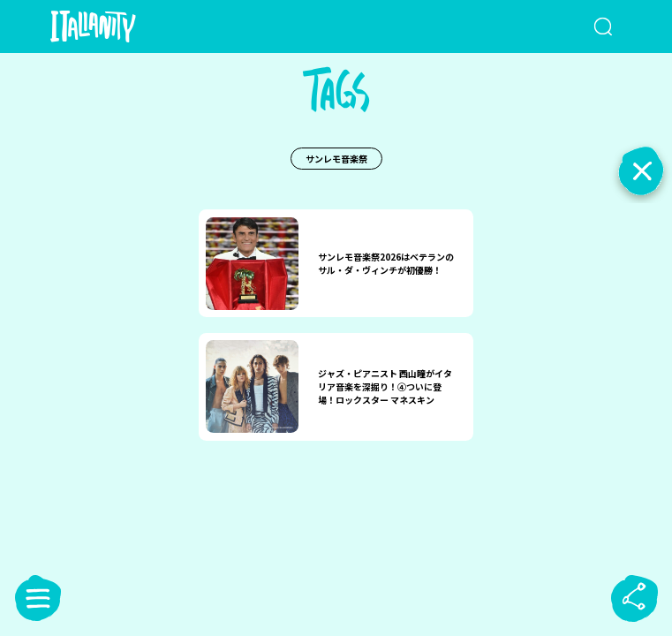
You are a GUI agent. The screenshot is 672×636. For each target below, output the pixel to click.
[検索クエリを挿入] (582, 26)
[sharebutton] (634, 598)
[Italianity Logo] (121, 26)
